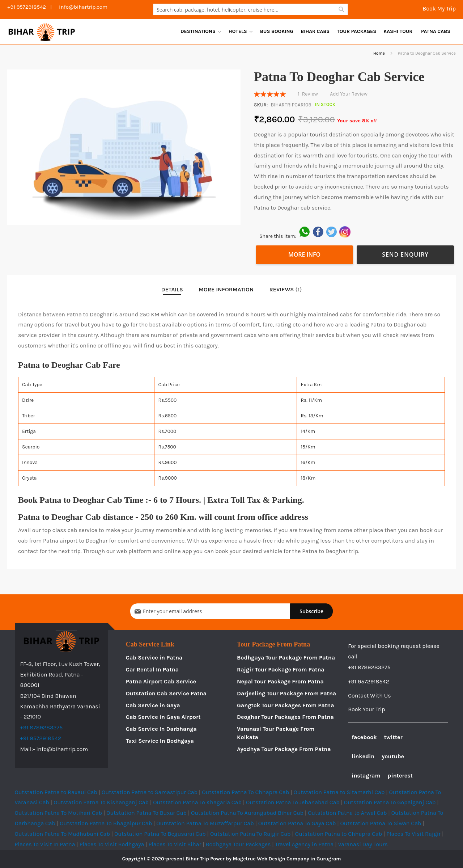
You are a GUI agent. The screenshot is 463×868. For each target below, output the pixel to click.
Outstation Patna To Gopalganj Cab (390, 802)
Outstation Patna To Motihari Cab (58, 813)
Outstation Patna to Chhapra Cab (339, 834)
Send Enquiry (405, 254)
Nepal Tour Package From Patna (280, 681)
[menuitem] (201, 31)
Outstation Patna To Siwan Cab (381, 823)
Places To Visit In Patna (45, 844)
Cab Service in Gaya (153, 705)
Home (379, 53)
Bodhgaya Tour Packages (238, 844)
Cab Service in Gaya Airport (163, 717)
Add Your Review (349, 94)
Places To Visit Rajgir (413, 834)
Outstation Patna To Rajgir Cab (250, 834)
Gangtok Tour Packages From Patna (286, 705)
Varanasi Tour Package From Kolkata (276, 733)
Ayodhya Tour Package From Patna (284, 749)
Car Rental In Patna (152, 669)
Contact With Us (369, 696)
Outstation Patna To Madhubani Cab (62, 834)
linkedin (363, 756)
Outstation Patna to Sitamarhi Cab (339, 792)
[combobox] (250, 9)
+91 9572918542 (41, 738)
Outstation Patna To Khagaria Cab (197, 802)
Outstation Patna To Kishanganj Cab (101, 802)
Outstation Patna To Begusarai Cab (160, 834)
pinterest (400, 776)
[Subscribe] (311, 611)
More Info (304, 254)
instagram (366, 776)
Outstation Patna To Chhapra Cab (245, 792)
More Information (226, 289)
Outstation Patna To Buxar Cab (146, 813)
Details (172, 289)
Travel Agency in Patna (304, 844)
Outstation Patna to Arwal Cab (347, 813)
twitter (393, 737)
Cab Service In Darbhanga (161, 729)
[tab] (172, 290)
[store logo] (42, 32)
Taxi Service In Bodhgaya (160, 741)
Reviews (286, 289)
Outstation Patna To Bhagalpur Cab (106, 823)
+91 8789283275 (42, 727)
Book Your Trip (367, 709)
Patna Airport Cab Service (161, 681)
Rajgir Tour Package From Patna (281, 669)
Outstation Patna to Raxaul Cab (56, 792)
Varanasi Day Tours (363, 844)
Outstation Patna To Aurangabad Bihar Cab (247, 813)
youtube (393, 756)
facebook (364, 737)
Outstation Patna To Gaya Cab (297, 823)
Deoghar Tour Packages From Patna (285, 717)
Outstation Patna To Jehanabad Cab (293, 802)
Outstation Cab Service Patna (166, 693)
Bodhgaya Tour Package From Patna (286, 658)
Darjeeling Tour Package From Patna (286, 693)
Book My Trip (438, 9)
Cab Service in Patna (154, 658)
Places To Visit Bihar (175, 844)
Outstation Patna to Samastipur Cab (150, 792)
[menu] (315, 31)
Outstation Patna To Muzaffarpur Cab (205, 823)
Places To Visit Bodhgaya (112, 844)
